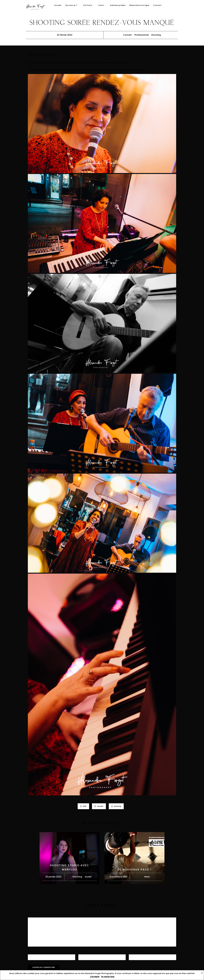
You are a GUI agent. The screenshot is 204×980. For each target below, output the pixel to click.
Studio (88, 877)
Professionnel (141, 35)
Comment (34, 912)
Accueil (58, 5)
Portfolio (88, 5)
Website (134, 952)
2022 (83, 806)
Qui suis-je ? (71, 5)
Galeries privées (118, 5)
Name (31, 952)
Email (82, 952)
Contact (157, 5)
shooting (116, 806)
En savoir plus (108, 977)
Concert (127, 35)
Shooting (156, 35)
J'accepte (95, 977)
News (147, 877)
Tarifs (101, 5)
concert (99, 806)
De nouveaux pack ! (135, 869)
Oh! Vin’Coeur (82, 63)
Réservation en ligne (139, 5)
